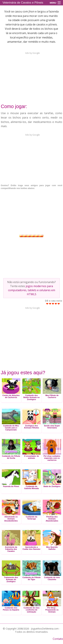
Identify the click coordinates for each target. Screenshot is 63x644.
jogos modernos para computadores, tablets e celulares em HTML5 (32, 290)
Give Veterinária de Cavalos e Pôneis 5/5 (59, 304)
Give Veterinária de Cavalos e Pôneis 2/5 (50, 304)
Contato (58, 639)
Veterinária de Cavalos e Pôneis (23, 3)
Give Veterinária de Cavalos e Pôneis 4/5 (56, 304)
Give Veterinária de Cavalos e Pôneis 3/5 (53, 304)
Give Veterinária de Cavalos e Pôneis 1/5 (47, 304)
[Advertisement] (32, 76)
